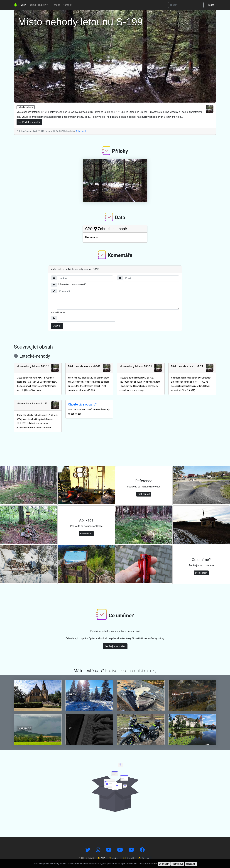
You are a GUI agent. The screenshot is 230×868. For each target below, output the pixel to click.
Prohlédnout (144, 494)
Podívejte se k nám (115, 646)
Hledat (210, 5)
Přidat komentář (29, 122)
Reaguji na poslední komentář (72, 284)
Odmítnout (178, 864)
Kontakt (67, 5)
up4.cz (114, 858)
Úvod (33, 5)
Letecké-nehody (26, 107)
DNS (101, 858)
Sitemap (144, 858)
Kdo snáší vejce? (58, 312)
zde (155, 864)
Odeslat (57, 326)
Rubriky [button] (42, 5)
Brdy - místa (81, 131)
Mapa (56, 5)
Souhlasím (164, 864)
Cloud (20, 5)
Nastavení (191, 864)
